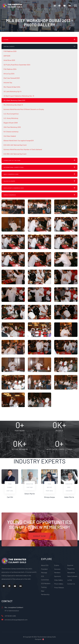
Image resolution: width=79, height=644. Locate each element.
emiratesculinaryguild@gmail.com (16, 620)
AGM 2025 (7, 56)
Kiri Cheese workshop (11, 132)
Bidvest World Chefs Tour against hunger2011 (19, 140)
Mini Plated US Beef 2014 (12, 87)
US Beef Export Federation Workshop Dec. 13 (19, 96)
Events (57, 565)
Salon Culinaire (72, 576)
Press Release (59, 587)
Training (44, 587)
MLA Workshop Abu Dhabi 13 (13, 105)
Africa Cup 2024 (9, 74)
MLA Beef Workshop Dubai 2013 (14, 100)
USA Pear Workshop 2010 (12, 127)
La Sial (70, 580)
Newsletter (71, 572)
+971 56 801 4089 (10, 616)
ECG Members (46, 583)
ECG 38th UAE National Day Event (15, 154)
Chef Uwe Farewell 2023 (12, 78)
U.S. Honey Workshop (11, 118)
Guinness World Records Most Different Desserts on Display (24, 109)
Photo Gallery (59, 584)
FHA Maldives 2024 (10, 69)
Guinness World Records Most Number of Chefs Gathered (23, 149)
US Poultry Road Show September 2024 (17, 65)
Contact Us (71, 584)
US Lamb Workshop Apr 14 (13, 91)
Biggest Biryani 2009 (11, 123)
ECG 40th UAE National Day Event (15, 145)
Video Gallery (58, 580)
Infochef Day (8, 82)
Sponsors (57, 576)
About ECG (45, 565)
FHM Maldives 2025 (10, 51)
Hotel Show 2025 (9, 60)
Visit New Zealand (10, 136)
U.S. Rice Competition (11, 114)
